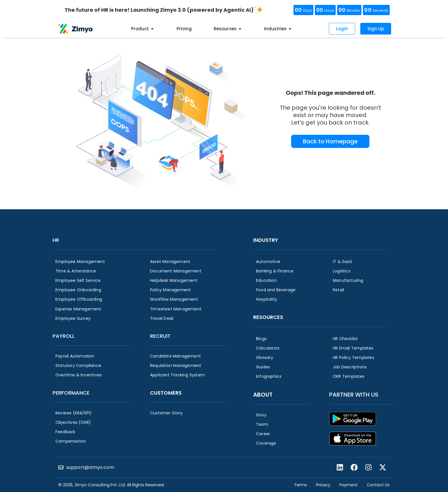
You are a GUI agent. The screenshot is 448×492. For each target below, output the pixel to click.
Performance (71, 393)
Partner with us (354, 395)
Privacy (323, 485)
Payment (349, 485)
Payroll (64, 336)
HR (56, 240)
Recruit (160, 336)
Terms (300, 485)
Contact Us (378, 485)
